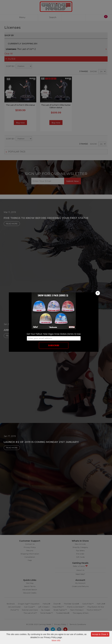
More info (56, 640)
